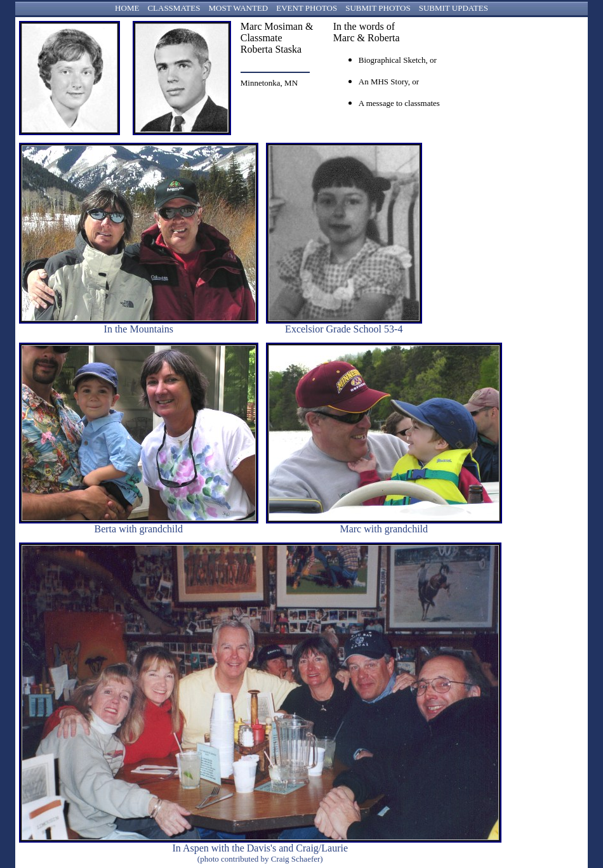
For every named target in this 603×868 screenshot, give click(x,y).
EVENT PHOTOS (307, 8)
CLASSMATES (174, 8)
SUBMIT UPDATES (454, 8)
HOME (127, 8)
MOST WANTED (238, 8)
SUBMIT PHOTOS (378, 8)
